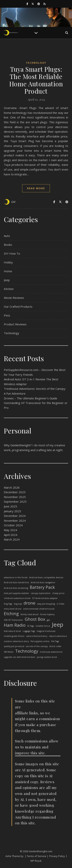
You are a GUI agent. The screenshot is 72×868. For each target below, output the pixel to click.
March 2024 (12, 539)
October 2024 (13, 525)
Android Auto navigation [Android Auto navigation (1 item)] (43, 582)
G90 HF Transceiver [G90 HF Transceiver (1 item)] (13, 620)
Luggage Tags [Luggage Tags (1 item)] (29, 631)
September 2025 (15, 501)
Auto (7, 236)
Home (8, 271)
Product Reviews (15, 324)
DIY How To (12, 253)
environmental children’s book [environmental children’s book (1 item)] (39, 609)
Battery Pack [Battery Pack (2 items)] (42, 587)
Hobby (8, 262)
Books (8, 245)
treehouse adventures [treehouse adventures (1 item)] (51, 652)
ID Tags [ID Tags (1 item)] (31, 626)
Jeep (7, 280)
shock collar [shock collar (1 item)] (55, 646)
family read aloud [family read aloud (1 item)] (29, 614)
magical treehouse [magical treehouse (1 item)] (46, 631)
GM (13, 202)
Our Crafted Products (18, 307)
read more (36, 188)
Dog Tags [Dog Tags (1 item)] (8, 604)
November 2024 (15, 521)
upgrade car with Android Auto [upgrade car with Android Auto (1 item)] (19, 657)
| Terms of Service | (36, 856)
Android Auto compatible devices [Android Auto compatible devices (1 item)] (46, 577)
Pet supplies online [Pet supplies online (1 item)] (40, 641)
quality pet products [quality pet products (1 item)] (14, 646)
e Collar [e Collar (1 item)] (61, 604)
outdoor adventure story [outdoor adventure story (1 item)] (16, 641)
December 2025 (15, 492)
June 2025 (10, 506)
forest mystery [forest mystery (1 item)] (47, 614)
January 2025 (12, 511)
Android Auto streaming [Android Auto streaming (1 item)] (16, 588)
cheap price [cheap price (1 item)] (58, 593)
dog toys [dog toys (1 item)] (18, 604)
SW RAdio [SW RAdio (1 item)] (9, 652)
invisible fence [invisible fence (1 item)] (43, 626)
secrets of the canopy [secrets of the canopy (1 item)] (37, 646)
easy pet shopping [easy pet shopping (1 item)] (46, 604)
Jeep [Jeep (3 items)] (58, 625)
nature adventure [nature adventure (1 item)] (58, 636)
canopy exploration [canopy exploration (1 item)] (41, 593)
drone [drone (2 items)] (29, 603)
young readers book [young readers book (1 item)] (47, 657)
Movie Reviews (14, 298)
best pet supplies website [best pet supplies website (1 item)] (16, 593)
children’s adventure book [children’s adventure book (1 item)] (17, 598)
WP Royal (36, 861)
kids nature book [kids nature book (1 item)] (12, 631)
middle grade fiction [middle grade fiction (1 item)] (14, 636)
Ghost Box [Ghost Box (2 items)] (35, 619)
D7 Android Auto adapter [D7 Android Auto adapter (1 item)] (45, 598)
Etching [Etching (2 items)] (11, 614)
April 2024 (11, 535)
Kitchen (9, 289)
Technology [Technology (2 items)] (27, 651)
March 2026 (12, 487)
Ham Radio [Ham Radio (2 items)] (15, 625)
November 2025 (15, 497)
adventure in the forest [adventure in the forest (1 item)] (16, 577)
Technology (36, 63)
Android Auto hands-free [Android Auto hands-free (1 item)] (16, 582)
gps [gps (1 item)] (48, 620)
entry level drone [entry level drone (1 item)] (13, 609)
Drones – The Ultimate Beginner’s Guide (31, 398)
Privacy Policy (57, 856)
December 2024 (15, 516)
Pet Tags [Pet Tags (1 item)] (55, 641)
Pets (7, 315)
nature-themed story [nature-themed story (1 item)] (37, 636)
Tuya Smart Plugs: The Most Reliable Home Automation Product (36, 80)
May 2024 (10, 530)
